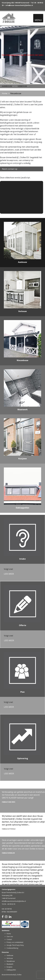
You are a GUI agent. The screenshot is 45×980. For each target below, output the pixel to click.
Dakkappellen (11, 970)
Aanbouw (10, 955)
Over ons (10, 937)
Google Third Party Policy (15, 945)
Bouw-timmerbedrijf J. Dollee (12, 975)
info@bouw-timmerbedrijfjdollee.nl (19, 5)
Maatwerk (10, 964)
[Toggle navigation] (38, 18)
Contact (9, 939)
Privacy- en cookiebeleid (15, 942)
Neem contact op (10, 169)
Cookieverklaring (12, 948)
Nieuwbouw (11, 961)
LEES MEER (9, 574)
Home (5, 93)
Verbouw (10, 958)
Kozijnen (9, 967)
